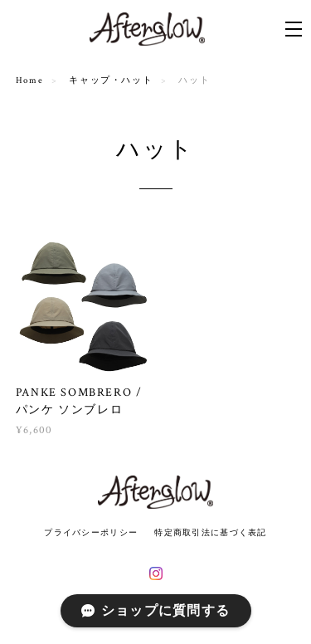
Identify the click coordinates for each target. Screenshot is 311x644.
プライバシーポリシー (91, 532)
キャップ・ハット (111, 80)
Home (29, 80)
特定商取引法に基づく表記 (210, 532)
